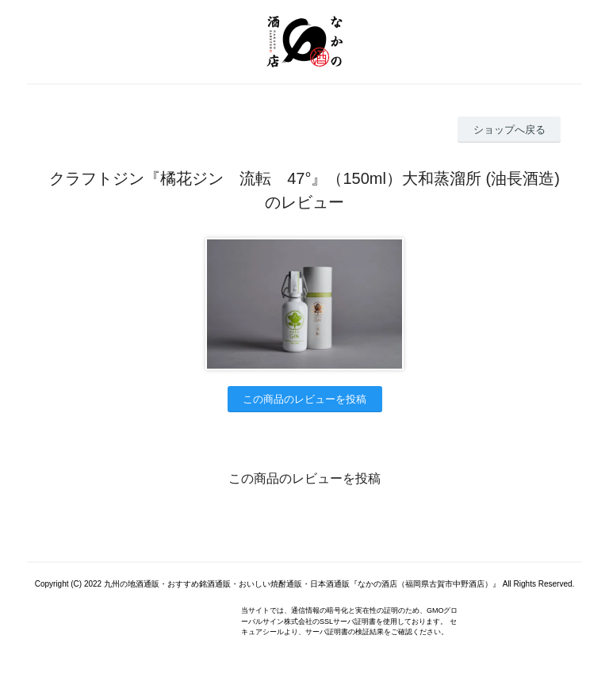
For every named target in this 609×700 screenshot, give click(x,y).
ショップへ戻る (509, 130)
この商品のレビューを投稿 (304, 399)
